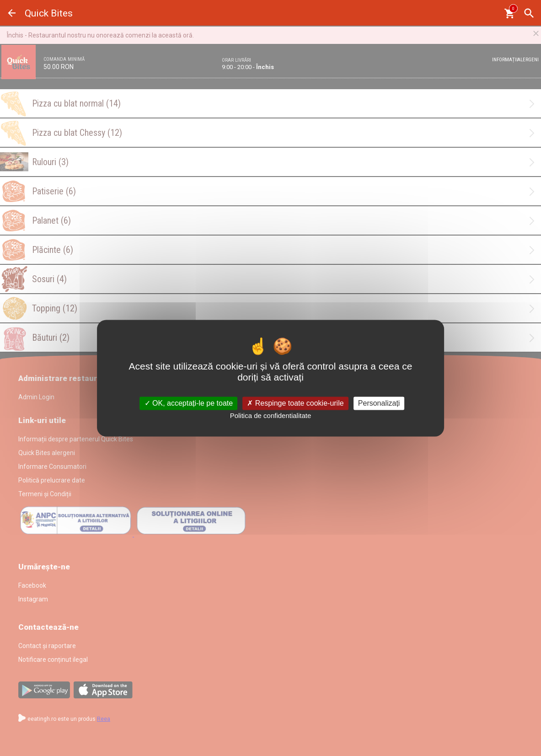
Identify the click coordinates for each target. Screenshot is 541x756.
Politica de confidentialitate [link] (271, 416)
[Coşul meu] (509, 13)
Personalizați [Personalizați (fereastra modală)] (379, 403)
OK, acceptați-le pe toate (189, 403)
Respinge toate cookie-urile (295, 403)
